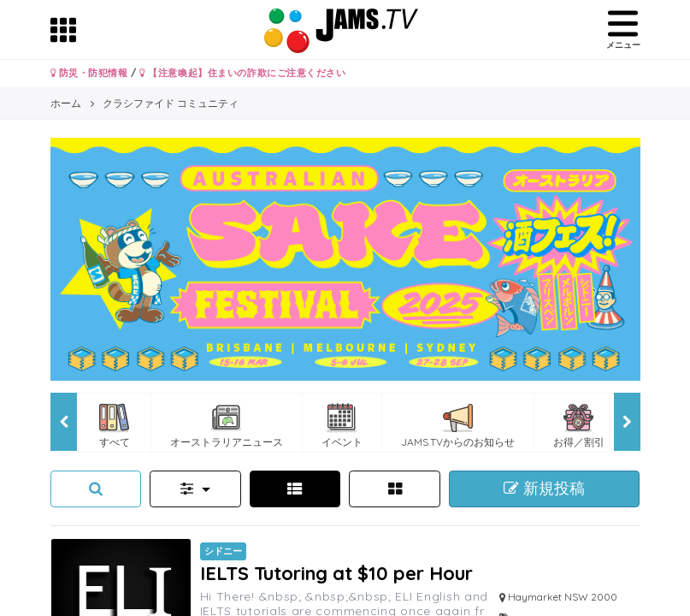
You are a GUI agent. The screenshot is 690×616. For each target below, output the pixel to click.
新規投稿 (544, 489)
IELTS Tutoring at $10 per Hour (336, 573)
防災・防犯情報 (89, 73)
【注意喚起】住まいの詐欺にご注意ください (242, 73)
